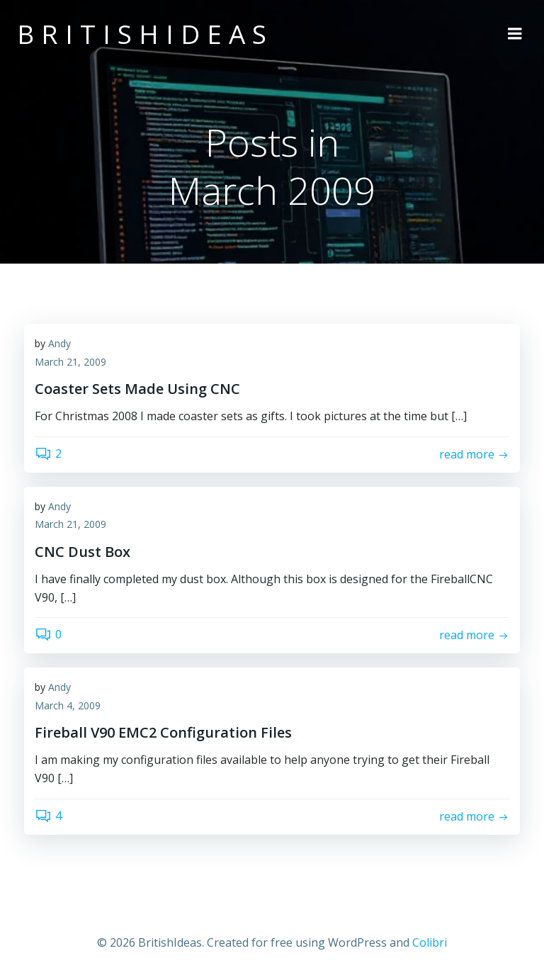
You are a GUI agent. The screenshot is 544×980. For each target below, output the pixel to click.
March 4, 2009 (68, 705)
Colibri (430, 942)
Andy (59, 343)
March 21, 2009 (70, 362)
